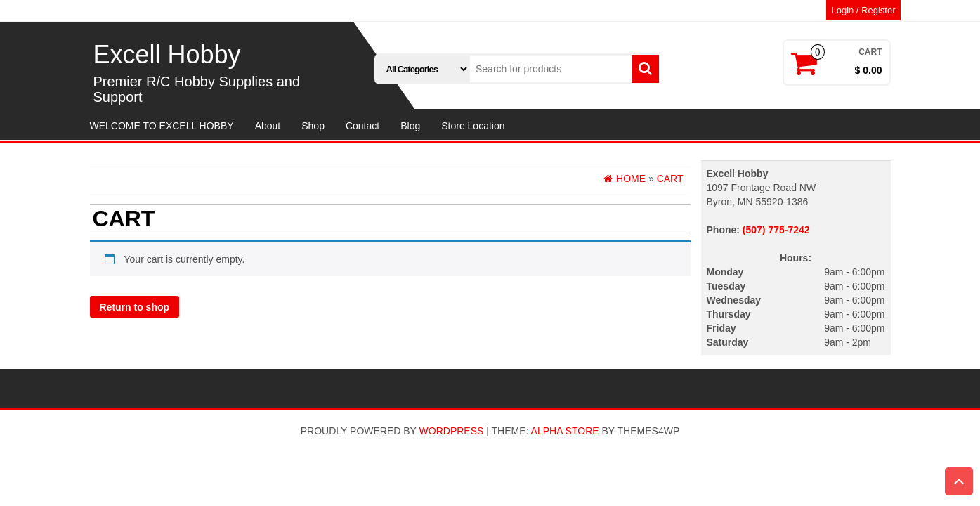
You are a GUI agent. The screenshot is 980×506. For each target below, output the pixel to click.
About (268, 126)
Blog (410, 126)
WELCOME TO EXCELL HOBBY (162, 126)
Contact (362, 126)
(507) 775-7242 (776, 230)
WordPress (452, 431)
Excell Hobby (167, 54)
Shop (313, 126)
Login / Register (863, 10)
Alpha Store (565, 431)
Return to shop (135, 307)
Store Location (473, 126)
